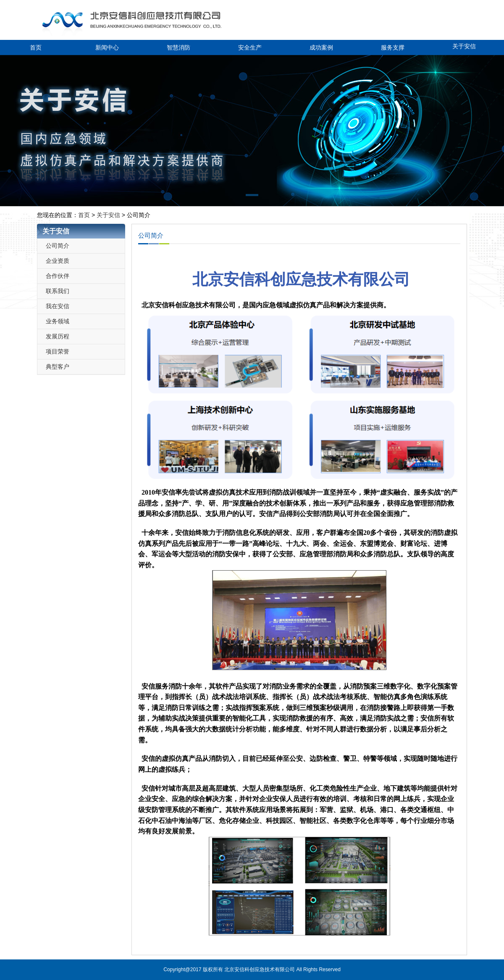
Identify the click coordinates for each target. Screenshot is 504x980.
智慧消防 (178, 47)
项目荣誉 (58, 351)
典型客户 (58, 367)
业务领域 (58, 321)
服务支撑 (393, 47)
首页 (36, 47)
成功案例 (321, 47)
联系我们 (58, 291)
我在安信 (58, 306)
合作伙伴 (58, 276)
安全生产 (250, 47)
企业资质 (58, 261)
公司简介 (58, 246)
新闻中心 (107, 47)
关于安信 (464, 46)
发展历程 (58, 336)
